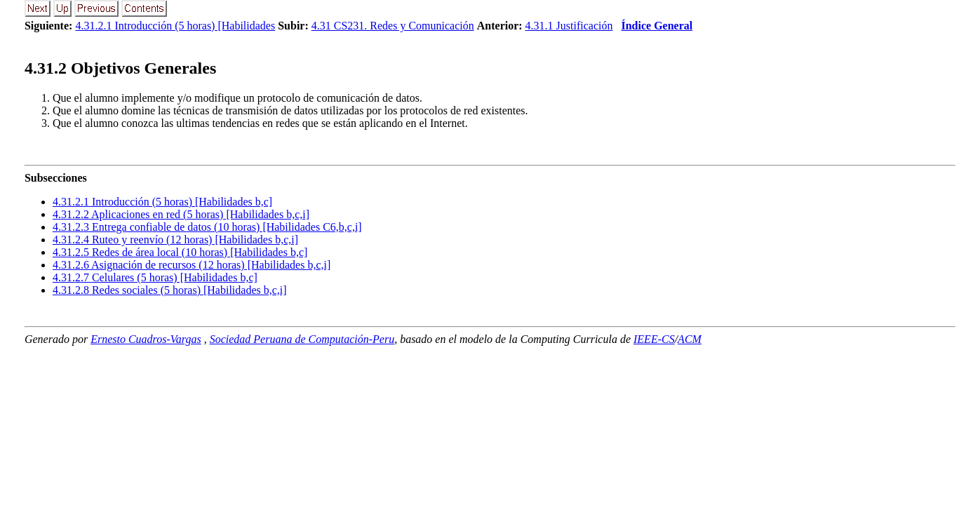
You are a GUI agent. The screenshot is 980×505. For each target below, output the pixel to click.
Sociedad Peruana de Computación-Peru (302, 339)
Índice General (657, 26)
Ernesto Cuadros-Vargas (146, 339)
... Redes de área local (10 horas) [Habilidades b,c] (180, 252)
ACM (690, 339)
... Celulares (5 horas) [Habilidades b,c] (155, 277)
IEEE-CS (654, 339)
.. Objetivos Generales (120, 68)
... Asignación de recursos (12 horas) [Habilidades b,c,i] (192, 265)
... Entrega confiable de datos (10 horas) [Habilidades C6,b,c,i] (207, 227)
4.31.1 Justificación (569, 26)
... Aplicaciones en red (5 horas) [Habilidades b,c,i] (181, 214)
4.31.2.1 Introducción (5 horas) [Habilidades (175, 26)
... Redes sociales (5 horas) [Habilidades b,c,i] (170, 290)
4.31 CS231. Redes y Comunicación (393, 26)
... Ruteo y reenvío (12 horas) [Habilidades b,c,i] (175, 240)
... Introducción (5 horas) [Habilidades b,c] (162, 202)
